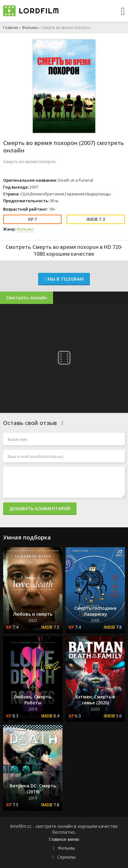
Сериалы (66, 857)
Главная (11, 28)
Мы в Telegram (64, 279)
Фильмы (30, 28)
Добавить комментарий (40, 509)
